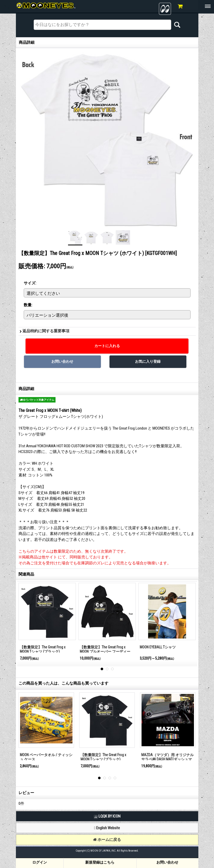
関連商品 (26, 574)
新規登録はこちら (100, 862)
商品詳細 (26, 389)
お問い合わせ (167, 862)
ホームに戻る (107, 840)
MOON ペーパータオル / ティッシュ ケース (46, 757)
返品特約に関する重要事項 (46, 331)
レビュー (26, 793)
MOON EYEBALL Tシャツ (158, 647)
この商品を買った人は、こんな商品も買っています (63, 683)
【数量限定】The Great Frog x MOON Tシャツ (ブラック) (43, 649)
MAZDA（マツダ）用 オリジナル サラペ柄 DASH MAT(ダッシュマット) (167, 759)
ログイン (40, 862)
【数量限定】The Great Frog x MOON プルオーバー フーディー (105, 649)
